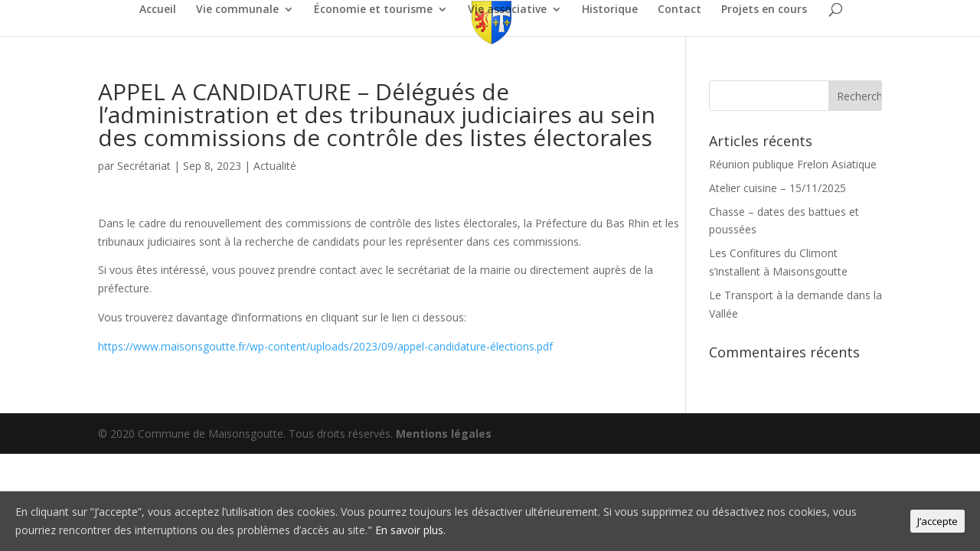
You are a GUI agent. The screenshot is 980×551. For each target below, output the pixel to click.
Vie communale (237, 10)
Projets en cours (764, 10)
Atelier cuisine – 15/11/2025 (777, 188)
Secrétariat (144, 166)
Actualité (275, 166)
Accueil (158, 10)
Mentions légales (444, 434)
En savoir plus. (410, 530)
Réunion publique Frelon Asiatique (793, 164)
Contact (679, 10)
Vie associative (507, 10)
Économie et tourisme (373, 10)
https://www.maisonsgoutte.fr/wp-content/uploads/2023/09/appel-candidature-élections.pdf (325, 346)
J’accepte (938, 521)
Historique (610, 10)
